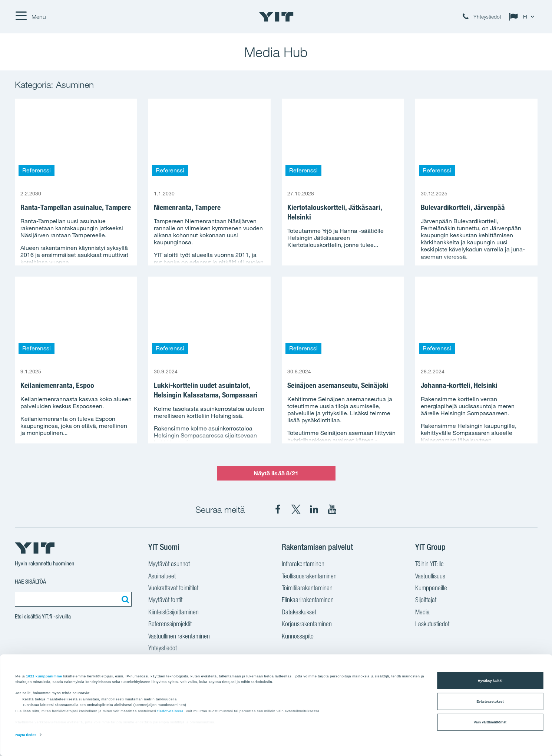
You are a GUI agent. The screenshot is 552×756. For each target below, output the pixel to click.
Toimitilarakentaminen (307, 589)
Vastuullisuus (430, 577)
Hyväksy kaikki (490, 681)
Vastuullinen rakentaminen (179, 637)
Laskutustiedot (432, 625)
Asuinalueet (162, 577)
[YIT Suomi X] (296, 509)
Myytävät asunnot (169, 565)
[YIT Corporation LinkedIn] (314, 509)
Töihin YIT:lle (429, 565)
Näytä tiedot (26, 735)
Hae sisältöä (30, 582)
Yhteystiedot (163, 649)
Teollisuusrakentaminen (309, 577)
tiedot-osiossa (170, 711)
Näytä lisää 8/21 (276, 473)
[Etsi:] (124, 599)
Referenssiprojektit (170, 625)
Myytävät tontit (165, 601)
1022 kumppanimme (44, 676)
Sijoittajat (426, 601)
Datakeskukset (299, 613)
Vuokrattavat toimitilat (173, 589)
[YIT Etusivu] (276, 17)
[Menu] (30, 17)
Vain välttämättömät (490, 722)
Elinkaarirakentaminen (308, 601)
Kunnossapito (298, 637)
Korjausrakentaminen (307, 625)
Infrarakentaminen (303, 565)
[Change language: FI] (523, 17)
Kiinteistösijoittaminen (173, 613)
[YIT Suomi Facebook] (278, 509)
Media (422, 613)
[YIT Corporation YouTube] (332, 509)
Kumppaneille (431, 589)
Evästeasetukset (490, 701)
